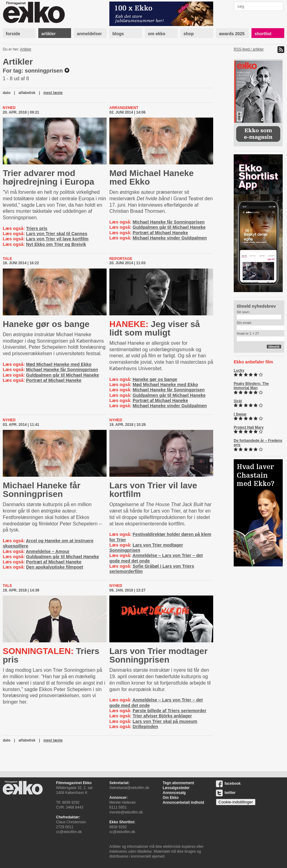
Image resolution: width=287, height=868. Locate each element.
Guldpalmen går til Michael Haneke (169, 227)
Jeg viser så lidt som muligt (155, 328)
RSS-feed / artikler (249, 49)
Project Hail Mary (249, 427)
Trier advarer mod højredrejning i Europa (49, 177)
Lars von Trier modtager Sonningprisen (159, 655)
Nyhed (9, 108)
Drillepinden (145, 727)
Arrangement (124, 108)
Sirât (238, 401)
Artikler (26, 49)
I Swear (240, 414)
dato (7, 93)
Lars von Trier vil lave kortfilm (57, 239)
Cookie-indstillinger (236, 802)
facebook (228, 783)
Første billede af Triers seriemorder (170, 711)
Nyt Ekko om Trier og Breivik (56, 244)
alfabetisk (27, 93)
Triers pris (37, 228)
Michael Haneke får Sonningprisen (169, 222)
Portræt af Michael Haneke (160, 233)
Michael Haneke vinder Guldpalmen (170, 238)
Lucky (239, 370)
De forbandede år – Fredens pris (258, 443)
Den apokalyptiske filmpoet (55, 567)
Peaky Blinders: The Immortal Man (251, 386)
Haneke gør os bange (46, 324)
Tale (7, 259)
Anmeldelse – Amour (48, 551)
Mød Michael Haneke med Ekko (151, 177)
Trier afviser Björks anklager (162, 716)
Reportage (121, 259)
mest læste (53, 93)
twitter (226, 793)
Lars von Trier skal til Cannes (57, 234)
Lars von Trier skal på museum (165, 721)
